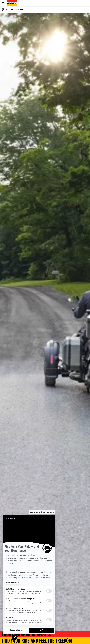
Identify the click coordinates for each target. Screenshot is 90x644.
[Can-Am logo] (12, 3)
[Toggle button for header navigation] (3, 3)
